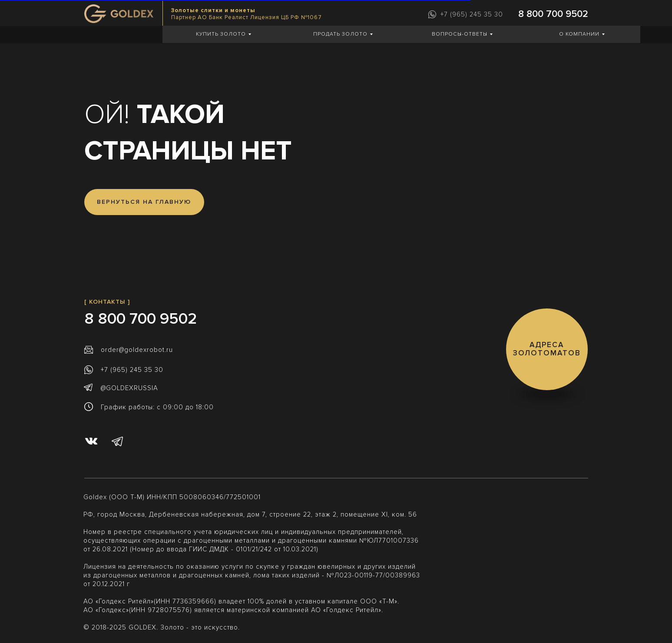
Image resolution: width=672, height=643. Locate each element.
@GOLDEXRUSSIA (129, 388)
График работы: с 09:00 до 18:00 (157, 407)
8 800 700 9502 (553, 14)
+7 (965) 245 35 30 (472, 14)
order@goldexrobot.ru (137, 350)
